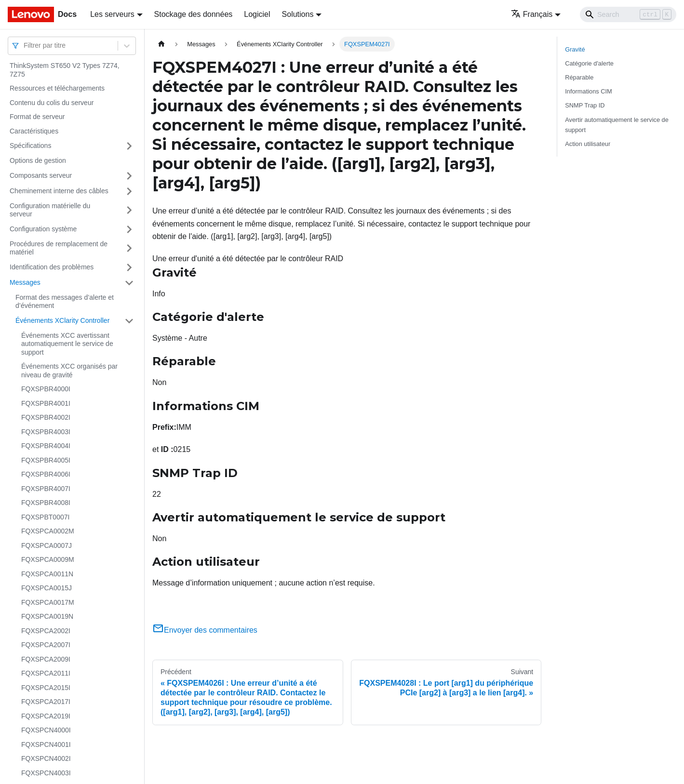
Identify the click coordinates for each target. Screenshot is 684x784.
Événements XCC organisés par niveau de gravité (69, 371)
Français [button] (532, 14)
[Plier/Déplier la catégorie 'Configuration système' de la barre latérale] (129, 229)
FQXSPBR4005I (46, 460)
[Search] (628, 14)
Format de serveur (37, 117)
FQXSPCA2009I (46, 659)
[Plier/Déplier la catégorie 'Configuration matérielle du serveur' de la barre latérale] (129, 210)
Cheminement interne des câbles (59, 191)
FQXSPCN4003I (46, 773)
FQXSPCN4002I (46, 758)
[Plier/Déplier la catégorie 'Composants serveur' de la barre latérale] (129, 176)
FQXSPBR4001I (46, 403)
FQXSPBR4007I (46, 489)
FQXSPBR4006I (46, 474)
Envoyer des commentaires (205, 630)
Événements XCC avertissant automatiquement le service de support (67, 344)
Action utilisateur (588, 144)
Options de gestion (38, 160)
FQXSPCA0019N (47, 616)
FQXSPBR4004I (46, 446)
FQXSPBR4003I (46, 432)
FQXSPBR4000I (46, 389)
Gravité (575, 49)
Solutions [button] (298, 14)
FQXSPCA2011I (46, 673)
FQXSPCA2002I (46, 631)
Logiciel (257, 14)
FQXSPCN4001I (46, 744)
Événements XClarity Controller (62, 320)
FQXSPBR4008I (46, 503)
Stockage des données (194, 14)
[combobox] (25, 46)
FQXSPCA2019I (46, 716)
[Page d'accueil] (161, 44)
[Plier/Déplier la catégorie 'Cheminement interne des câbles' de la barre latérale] (129, 191)
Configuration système (43, 229)
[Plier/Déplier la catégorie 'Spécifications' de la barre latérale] (129, 146)
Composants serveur (41, 175)
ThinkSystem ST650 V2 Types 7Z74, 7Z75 (65, 70)
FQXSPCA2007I (46, 645)
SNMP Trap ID (585, 105)
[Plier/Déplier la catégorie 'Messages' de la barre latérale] (129, 283)
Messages (25, 282)
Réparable (579, 77)
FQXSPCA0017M (48, 602)
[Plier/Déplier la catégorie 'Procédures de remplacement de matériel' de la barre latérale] (129, 248)
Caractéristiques (34, 131)
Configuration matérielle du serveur (50, 210)
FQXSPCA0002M (48, 531)
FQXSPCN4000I (46, 730)
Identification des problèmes (52, 267)
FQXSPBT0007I (45, 517)
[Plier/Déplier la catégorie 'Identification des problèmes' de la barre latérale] (129, 267)
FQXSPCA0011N (47, 574)
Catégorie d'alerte (589, 63)
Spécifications (30, 146)
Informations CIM (588, 91)
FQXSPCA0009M (48, 559)
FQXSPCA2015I (46, 688)
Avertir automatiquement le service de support (617, 125)
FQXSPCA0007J (47, 545)
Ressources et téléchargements (57, 88)
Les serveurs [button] (112, 14)
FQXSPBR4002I (46, 417)
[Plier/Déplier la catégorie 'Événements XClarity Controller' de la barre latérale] (129, 321)
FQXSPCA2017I (46, 702)
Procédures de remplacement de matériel (59, 248)
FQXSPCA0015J (47, 588)
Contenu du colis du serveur (52, 103)
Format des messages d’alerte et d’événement (65, 302)
